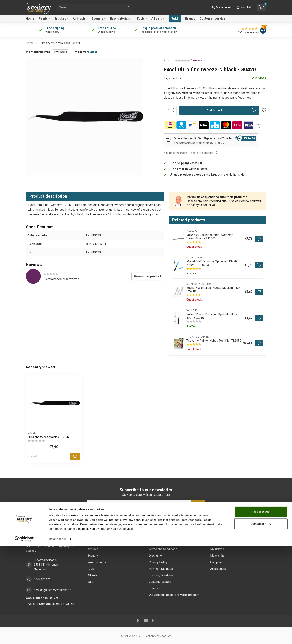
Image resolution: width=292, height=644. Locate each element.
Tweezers (60, 52)
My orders (217, 542)
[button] (221, 7)
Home (30, 19)
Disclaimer (156, 556)
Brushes (60, 19)
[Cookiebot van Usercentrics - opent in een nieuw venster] (24, 637)
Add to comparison (175, 153)
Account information (223, 536)
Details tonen (58, 637)
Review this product (148, 276)
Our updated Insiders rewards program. (174, 595)
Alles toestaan (261, 609)
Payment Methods (161, 569)
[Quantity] (65, 456)
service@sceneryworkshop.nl (53, 590)
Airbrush (79, 19)
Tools (141, 19)
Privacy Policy (158, 562)
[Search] (128, 7)
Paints (43, 19)
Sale (175, 19)
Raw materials (120, 19)
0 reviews (197, 61)
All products (218, 569)
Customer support (161, 582)
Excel (93, 52)
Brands (190, 19)
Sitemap (154, 588)
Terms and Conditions (163, 549)
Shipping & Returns (161, 575)
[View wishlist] (244, 7)
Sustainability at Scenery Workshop (172, 536)
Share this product (204, 153)
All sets (157, 19)
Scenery (97, 19)
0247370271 (42, 579)
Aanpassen (261, 621)
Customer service (212, 19)
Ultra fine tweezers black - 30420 (60, 43)
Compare (216, 562)
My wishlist (218, 556)
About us (155, 542)
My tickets (217, 549)
